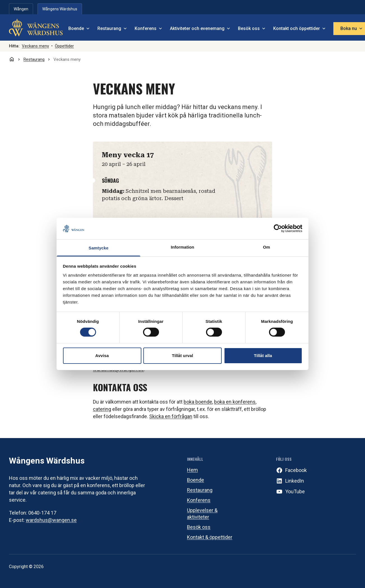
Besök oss (199, 527)
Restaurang (200, 490)
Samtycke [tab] (99, 248)
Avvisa (102, 356)
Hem (192, 470)
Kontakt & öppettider (210, 537)
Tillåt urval (182, 356)
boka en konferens (235, 402)
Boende (196, 480)
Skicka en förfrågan (171, 416)
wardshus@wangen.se (51, 520)
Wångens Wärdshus (47, 461)
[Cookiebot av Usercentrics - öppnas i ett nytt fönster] (278, 228)
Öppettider (64, 46)
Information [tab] (182, 247)
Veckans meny (35, 46)
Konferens (199, 500)
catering (102, 409)
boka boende (198, 402)
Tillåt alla (263, 356)
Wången (21, 9)
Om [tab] (266, 247)
